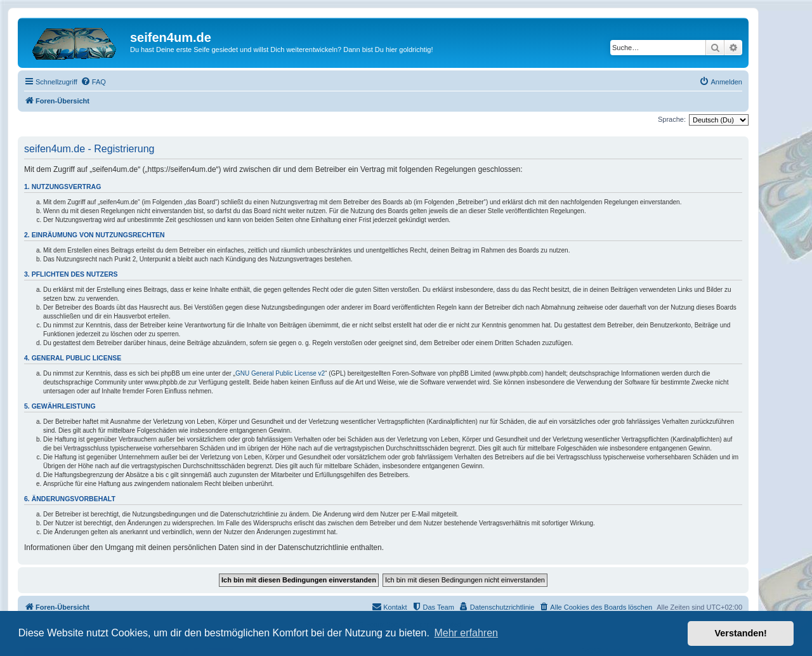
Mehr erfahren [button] (466, 633)
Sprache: (672, 119)
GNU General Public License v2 (280, 373)
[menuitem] (93, 82)
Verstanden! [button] (741, 633)
